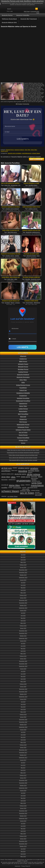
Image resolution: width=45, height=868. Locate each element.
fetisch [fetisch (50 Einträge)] (40, 477)
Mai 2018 (23, 737)
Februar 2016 (23, 806)
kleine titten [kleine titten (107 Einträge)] (14, 485)
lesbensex (34, 258)
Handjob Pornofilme (23, 398)
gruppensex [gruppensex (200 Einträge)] (23, 481)
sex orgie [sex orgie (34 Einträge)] (37, 492)
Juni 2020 (23, 674)
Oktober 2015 (23, 816)
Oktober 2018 (23, 725)
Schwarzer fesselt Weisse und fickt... (11, 301)
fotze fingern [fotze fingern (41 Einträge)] (35, 478)
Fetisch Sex (23, 390)
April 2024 (23, 560)
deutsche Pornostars (23, 377)
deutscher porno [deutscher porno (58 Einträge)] (20, 474)
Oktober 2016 (23, 786)
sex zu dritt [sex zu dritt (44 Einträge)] (38, 495)
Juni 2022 (23, 616)
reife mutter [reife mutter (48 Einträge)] (26, 489)
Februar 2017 (23, 775)
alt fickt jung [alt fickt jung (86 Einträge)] (7, 468)
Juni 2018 (23, 735)
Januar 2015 (23, 839)
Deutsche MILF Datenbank (29, 19)
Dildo (23, 383)
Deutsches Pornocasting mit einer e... (11, 254)
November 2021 (23, 633)
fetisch (13, 303)
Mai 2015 (23, 829)
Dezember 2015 (23, 811)
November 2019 (23, 692)
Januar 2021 (23, 659)
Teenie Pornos (4, 151)
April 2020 (23, 679)
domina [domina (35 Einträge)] (18, 477)
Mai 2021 (23, 649)
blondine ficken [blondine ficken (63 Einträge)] (34, 471)
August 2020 (23, 669)
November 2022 (23, 603)
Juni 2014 (23, 849)
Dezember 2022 (23, 600)
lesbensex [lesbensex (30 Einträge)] (28, 485)
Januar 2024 (23, 567)
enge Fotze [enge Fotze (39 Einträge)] (34, 477)
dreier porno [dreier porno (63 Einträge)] (26, 477)
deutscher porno (36, 279)
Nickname (15, 329)
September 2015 (23, 819)
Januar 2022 (23, 628)
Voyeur (23, 443)
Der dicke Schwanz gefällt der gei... (31, 278)
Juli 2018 (23, 732)
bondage (7, 303)
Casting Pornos (23, 372)
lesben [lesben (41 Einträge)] (23, 485)
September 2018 (23, 727)
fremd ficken (29, 303)
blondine (28, 279)
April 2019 (23, 709)
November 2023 (23, 573)
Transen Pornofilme (23, 438)
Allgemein (23, 356)
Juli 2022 (23, 613)
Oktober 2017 (23, 755)
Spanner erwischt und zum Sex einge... (31, 231)
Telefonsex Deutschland (9, 19)
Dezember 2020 (23, 661)
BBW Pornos (23, 361)
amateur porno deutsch (12, 209)
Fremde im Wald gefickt (31, 301)
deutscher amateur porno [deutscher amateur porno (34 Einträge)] (8, 474)
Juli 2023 (23, 583)
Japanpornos (23, 404)
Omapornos (23, 419)
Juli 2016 (23, 793)
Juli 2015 (23, 824)
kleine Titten (34, 150)
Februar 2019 (23, 715)
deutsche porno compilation (15, 153)
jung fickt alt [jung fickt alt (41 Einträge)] (5, 485)
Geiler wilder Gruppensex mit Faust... (11, 231)
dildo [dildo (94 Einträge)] (13, 477)
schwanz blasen (36, 153)
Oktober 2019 (23, 694)
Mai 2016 (23, 798)
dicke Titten (28, 150)
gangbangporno (7, 234)
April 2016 (23, 801)
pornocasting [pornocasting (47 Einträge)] (17, 488)
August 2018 (23, 730)
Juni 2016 (23, 796)
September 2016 (23, 788)
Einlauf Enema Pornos (23, 385)
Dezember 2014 (23, 841)
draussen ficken (26, 234)
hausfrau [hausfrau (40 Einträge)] (34, 480)
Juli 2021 (23, 644)
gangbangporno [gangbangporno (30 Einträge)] (12, 480)
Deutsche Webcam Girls (9, 23)
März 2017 (23, 773)
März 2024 (23, 562)
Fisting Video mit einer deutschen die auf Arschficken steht (23, 455)
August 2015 (23, 821)
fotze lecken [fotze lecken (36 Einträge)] (5, 480)
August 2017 (23, 760)
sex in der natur (33, 305)
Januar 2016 (23, 808)
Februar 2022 (23, 626)
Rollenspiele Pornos (23, 425)
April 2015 (23, 831)
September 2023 (23, 578)
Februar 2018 (23, 745)
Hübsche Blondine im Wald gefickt (31, 184)
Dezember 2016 (23, 780)
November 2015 (23, 813)
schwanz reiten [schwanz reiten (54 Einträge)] (25, 491)
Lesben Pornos (23, 409)
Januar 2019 (23, 717)
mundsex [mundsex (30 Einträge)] (10, 487)
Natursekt (23, 417)
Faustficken (23, 388)
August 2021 (23, 641)
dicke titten (10, 279)
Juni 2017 (23, 765)
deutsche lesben (31, 256)
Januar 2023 (23, 598)
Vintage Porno (23, 440)
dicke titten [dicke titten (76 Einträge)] (6, 477)
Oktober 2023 (23, 575)
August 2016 (23, 791)
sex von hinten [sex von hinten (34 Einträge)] (39, 494)
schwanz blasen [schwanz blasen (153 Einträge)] (10, 491)
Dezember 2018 (23, 720)
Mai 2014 (23, 851)
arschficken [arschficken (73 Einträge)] (6, 471)
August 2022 (23, 611)
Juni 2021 (23, 646)
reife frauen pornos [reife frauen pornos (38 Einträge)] (32, 487)
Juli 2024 (23, 555)
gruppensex (14, 185)
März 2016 (23, 803)
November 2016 (23, 783)
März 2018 (23, 742)
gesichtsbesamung (27, 153)
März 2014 (23, 857)
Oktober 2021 (23, 636)
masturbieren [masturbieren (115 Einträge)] (37, 485)
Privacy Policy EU (26, 866)
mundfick (26, 281)
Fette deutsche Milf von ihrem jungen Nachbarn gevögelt (23, 460)
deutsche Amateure (19, 150)
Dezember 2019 (23, 689)
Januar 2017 (23, 778)
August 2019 (23, 699)
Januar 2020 (23, 687)
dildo (16, 279)
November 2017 (23, 753)
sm (14, 305)
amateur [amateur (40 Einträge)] (15, 468)
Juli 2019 (23, 702)
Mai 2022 (23, 618)
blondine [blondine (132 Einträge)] (23, 471)
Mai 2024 (23, 557)
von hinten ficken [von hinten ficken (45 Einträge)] (13, 496)
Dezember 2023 (23, 570)
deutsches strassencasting (13, 258)
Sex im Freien (23, 432)
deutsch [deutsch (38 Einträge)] (30, 472)
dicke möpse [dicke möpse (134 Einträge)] (34, 474)
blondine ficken (33, 185)
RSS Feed (27, 12)
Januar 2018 (23, 748)
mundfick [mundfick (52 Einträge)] (4, 488)
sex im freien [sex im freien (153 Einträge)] (27, 493)
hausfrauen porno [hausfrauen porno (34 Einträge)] (36, 481)
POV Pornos (23, 422)
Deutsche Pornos (7, 15)
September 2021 (23, 638)
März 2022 (23, 623)
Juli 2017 (23, 763)
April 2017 (23, 770)
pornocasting (27, 187)
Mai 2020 (23, 676)
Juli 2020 (23, 671)
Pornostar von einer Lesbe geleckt (31, 254)
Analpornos (23, 359)
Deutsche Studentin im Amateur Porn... (11, 207)
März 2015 (23, 834)
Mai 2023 (23, 588)
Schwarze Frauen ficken (23, 430)
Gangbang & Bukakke (23, 393)
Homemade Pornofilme (23, 401)
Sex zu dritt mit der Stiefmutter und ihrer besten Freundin (23, 458)
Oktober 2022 (23, 605)
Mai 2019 (23, 707)
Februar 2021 (23, 656)
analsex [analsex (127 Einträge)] (34, 468)
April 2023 (23, 590)
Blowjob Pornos (10, 150)
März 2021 (23, 654)
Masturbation (23, 411)
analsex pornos (33, 209)
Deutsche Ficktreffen (23, 15)
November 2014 (23, 844)
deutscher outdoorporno (33, 232)
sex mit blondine (36, 234)
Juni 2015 (23, 826)
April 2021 (23, 651)
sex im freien (35, 187)
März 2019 (23, 712)
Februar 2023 (23, 595)
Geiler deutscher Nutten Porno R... (31, 207)
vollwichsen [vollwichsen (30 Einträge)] (4, 496)
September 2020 (23, 666)
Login (12, 11)
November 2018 (23, 722)
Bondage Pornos (23, 369)
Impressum (18, 866)
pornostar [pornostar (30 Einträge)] (24, 487)
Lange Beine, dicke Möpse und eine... (11, 278)
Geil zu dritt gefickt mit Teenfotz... (11, 183)
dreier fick (7, 185)
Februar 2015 (23, 836)
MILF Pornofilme (23, 414)
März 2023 (23, 593)
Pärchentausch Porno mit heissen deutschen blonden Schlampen (23, 453)
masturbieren (11, 281)
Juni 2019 (23, 704)
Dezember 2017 (23, 750)
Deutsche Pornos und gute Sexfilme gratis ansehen (22, 1)
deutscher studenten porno (9, 211)
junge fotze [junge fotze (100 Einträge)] (37, 483)
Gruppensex (23, 396)
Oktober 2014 (23, 846)
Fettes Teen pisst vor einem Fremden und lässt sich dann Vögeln (23, 450)
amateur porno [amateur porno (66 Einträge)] (24, 468)
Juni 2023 (23, 585)
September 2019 (23, 697)
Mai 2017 (23, 768)
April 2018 (23, 740)
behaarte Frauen (23, 364)
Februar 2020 (23, 684)
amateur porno (10, 256)
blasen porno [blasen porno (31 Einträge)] (14, 470)
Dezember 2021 (23, 631)
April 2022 (23, 621)
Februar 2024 (23, 565)
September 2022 (23, 608)
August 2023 (23, 580)
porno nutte (35, 211)
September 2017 (23, 758)
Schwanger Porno (23, 427)
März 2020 (23, 682)
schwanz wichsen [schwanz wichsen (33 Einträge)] (35, 490)
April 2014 (23, 854)
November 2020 (23, 664)
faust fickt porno (12, 232)
